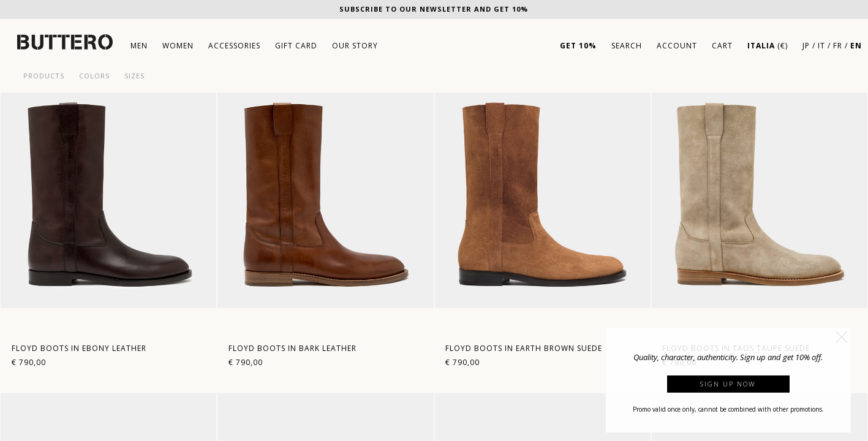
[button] (842, 337)
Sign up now (728, 384)
